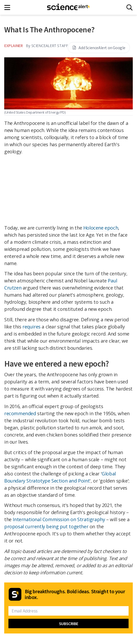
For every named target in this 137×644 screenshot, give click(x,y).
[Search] (129, 7)
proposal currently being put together (46, 526)
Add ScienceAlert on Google (99, 48)
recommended (20, 413)
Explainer (13, 45)
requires (31, 327)
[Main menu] (9, 7)
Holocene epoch (101, 228)
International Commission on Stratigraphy (59, 519)
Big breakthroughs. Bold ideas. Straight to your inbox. (75, 594)
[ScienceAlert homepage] (69, 7)
